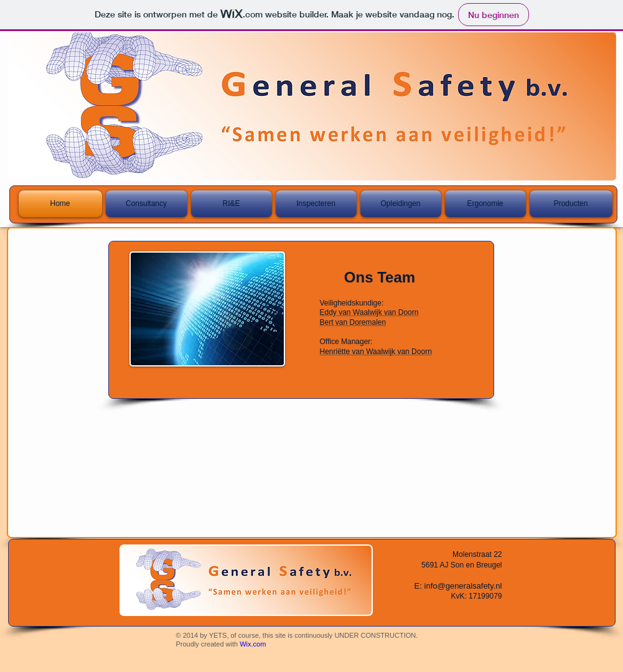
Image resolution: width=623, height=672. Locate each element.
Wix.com (253, 644)
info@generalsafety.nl (463, 586)
